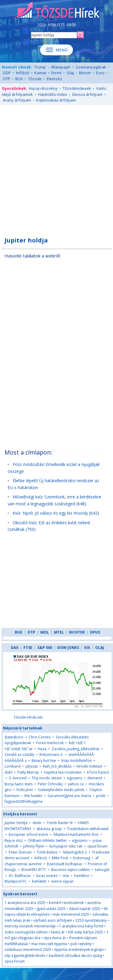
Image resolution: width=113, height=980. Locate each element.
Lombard (13, 766)
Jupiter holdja (16, 823)
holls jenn (25, 790)
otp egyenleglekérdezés (25, 956)
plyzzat (32, 766)
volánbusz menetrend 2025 (28, 950)
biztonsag (82, 858)
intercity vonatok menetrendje (30, 926)
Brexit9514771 (34, 870)
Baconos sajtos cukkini (71, 870)
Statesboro (14, 737)
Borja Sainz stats (19, 784)
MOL (45, 632)
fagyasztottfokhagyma (24, 801)
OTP (6, 79)
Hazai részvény (43, 88)
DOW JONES (68, 648)
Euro (100, 73)
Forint (56, 73)
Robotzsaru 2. (51, 755)
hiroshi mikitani (89, 766)
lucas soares (47, 876)
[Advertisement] (56, 167)
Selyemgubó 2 (75, 852)
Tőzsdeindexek (77, 88)
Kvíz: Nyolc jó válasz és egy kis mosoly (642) (56, 513)
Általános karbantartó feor (76, 834)
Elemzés (54, 79)
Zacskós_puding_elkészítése (75, 749)
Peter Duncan (20, 852)
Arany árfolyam (17, 100)
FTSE (28, 648)
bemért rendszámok (66, 903)
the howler (33, 796)
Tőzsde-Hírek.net (28, 717)
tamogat (102, 870)
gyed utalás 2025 (51, 909)
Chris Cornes (40, 737)
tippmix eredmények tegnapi (79, 950)
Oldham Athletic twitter (47, 840)
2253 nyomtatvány (91, 920)
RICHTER (77, 632)
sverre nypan (62, 881)
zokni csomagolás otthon (26, 932)
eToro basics (98, 772)
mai (66, 876)
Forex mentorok (50, 743)
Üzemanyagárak (91, 67)
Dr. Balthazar (20, 876)
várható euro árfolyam (53, 920)
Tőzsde (35, 79)
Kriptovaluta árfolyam (56, 100)
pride (101, 796)
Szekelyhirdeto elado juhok (61, 790)
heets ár (58, 932)
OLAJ (100, 648)
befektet (39, 881)
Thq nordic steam (47, 778)
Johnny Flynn (34, 846)
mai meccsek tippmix (49, 944)
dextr (37, 823)
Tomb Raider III (60, 823)
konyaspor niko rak (66, 846)
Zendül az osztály (19, 755)
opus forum (97, 846)
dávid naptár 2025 (85, 909)
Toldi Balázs (47, 852)
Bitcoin (85, 73)
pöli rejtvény (81, 944)
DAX (15, 648)
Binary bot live (44, 761)
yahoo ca (76, 784)
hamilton (82, 876)
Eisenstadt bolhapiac (65, 864)
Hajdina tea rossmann (63, 772)
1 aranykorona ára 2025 (25, 903)
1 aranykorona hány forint (81, 926)
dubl (8, 772)
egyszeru (75, 778)
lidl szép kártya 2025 (86, 932)
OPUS (95, 632)
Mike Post (60, 858)
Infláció (23, 73)
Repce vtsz (14, 840)
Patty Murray (28, 772)
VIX (87, 648)
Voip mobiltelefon (77, 761)
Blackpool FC (16, 881)
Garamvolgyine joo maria (69, 796)
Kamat (40, 73)
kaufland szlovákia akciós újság (75, 956)
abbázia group (49, 829)
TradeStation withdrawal (88, 829)
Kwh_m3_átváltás (57, 766)
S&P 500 (45, 648)
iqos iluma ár (55, 938)
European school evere (28, 834)
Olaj (70, 73)
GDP (7, 73)
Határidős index (53, 94)
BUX (19, 79)
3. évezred (18, 778)
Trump (40, 67)
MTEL (59, 632)
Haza (42, 749)
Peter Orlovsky (50, 784)
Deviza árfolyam (87, 94)
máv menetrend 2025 (71, 914)
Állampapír (61, 67)
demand (95, 778)
